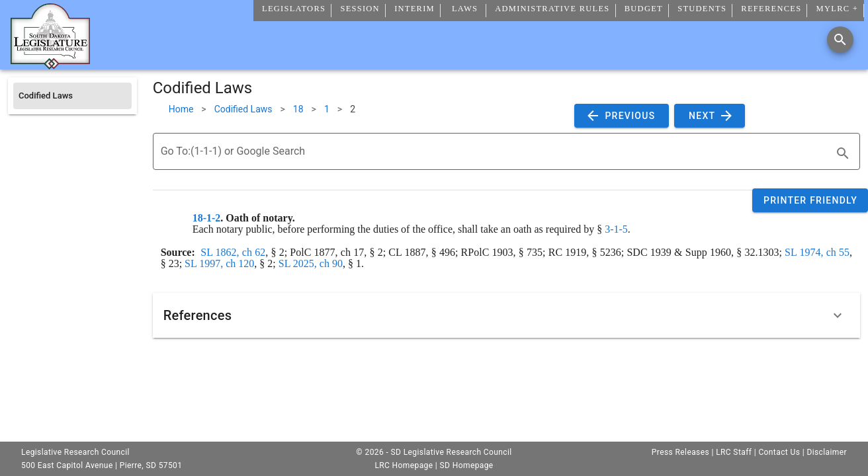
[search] (843, 153)
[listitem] (72, 96)
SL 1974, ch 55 (817, 252)
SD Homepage (467, 465)
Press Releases (680, 452)
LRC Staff (734, 452)
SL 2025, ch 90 (311, 263)
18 (298, 109)
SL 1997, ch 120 (219, 263)
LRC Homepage (404, 465)
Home (181, 109)
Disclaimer (827, 452)
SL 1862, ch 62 (233, 252)
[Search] (840, 40)
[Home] (50, 64)
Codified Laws (243, 109)
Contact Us (779, 452)
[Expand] (838, 315)
